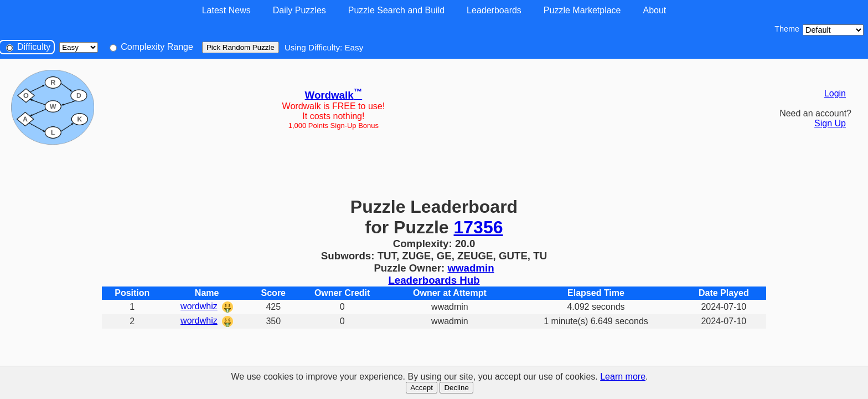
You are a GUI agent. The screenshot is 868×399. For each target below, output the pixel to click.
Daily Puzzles (299, 10)
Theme (787, 29)
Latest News (226, 10)
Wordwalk (334, 95)
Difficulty (28, 47)
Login (835, 93)
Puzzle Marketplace (582, 10)
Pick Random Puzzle (241, 47)
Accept (422, 388)
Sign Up (830, 123)
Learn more (623, 377)
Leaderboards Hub (434, 280)
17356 (479, 227)
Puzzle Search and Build (396, 10)
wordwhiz (199, 306)
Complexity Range (151, 47)
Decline (456, 388)
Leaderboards (494, 10)
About (654, 10)
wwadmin (471, 268)
